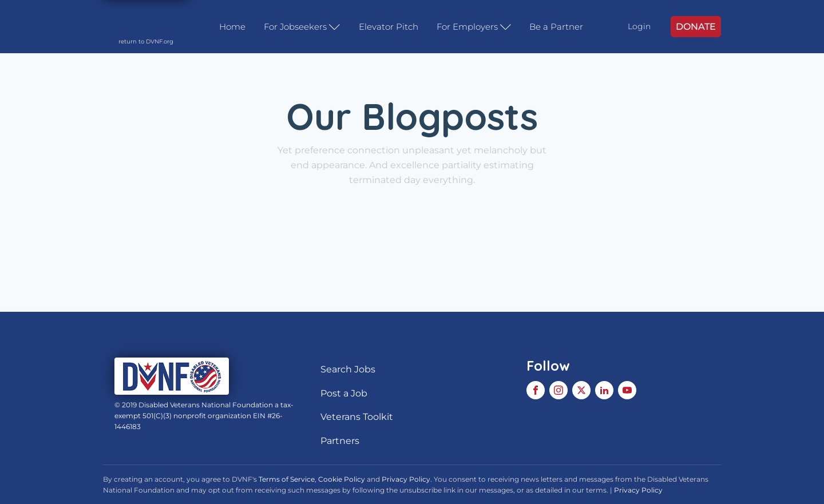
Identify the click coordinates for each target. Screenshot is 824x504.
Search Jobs (348, 369)
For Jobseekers (302, 27)
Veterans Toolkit (357, 417)
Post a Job (344, 393)
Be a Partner (556, 27)
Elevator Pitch (389, 27)
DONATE (696, 27)
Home (232, 27)
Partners (340, 441)
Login (639, 26)
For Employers (474, 27)
